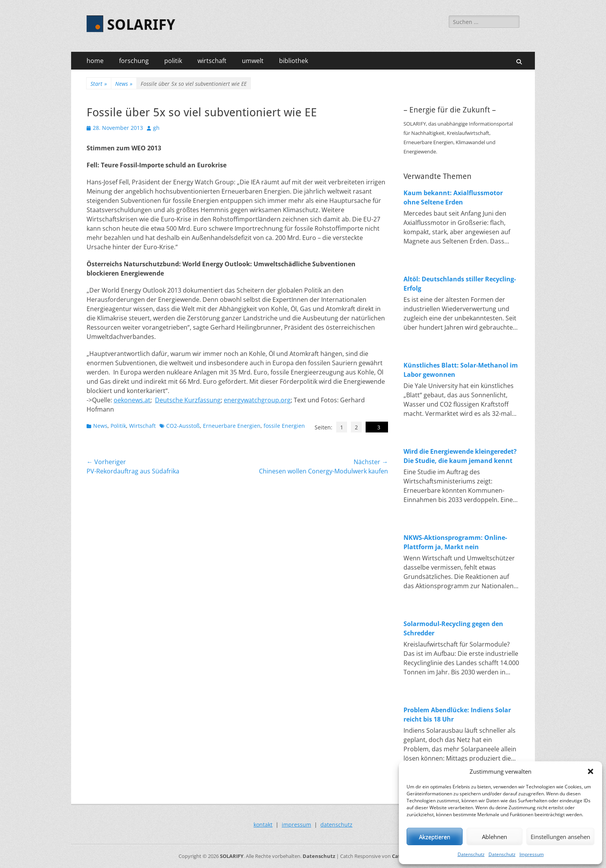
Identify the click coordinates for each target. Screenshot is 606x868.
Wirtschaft (142, 426)
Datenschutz (471, 854)
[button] (591, 771)
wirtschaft (212, 61)
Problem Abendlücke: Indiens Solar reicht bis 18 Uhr (457, 715)
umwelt (253, 61)
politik (173, 61)
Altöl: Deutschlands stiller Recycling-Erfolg (460, 284)
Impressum (532, 854)
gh (156, 128)
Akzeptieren (435, 837)
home (95, 61)
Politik (118, 426)
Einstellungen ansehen (560, 837)
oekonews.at (132, 400)
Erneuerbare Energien (232, 426)
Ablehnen (495, 837)
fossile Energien (284, 426)
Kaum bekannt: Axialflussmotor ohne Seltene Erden (453, 197)
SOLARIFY (141, 25)
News (124, 84)
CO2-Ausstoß (183, 426)
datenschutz (336, 825)
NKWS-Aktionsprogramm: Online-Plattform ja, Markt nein (455, 542)
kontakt (263, 825)
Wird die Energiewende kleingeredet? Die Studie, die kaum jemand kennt (460, 456)
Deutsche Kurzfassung (188, 400)
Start (99, 84)
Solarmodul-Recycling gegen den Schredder (453, 628)
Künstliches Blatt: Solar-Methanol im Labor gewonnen (461, 370)
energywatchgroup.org (257, 400)
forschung (134, 61)
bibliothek (294, 61)
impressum (296, 825)
